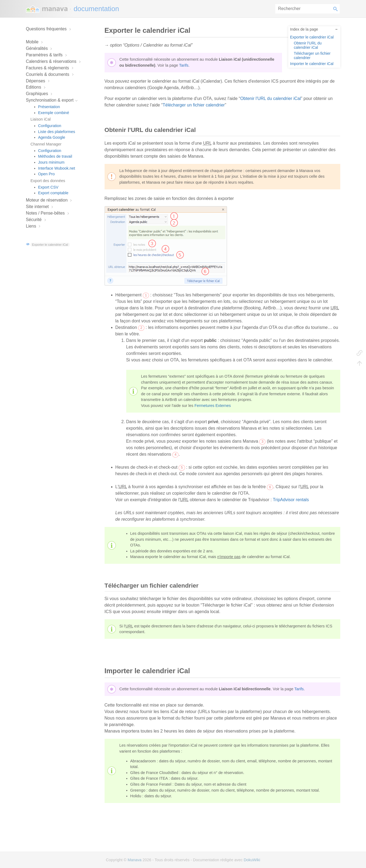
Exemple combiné (54, 113)
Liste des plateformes (57, 132)
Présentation (49, 107)
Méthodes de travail (55, 156)
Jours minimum (51, 162)
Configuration (50, 126)
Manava (135, 860)
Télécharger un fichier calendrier (312, 55)
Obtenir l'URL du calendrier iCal (308, 45)
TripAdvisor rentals (291, 500)
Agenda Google (52, 137)
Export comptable (53, 193)
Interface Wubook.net (57, 168)
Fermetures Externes (213, 406)
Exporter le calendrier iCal (50, 245)
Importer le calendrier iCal (312, 64)
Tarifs (184, 65)
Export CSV (48, 187)
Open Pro (47, 174)
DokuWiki (252, 860)
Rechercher (336, 9)
